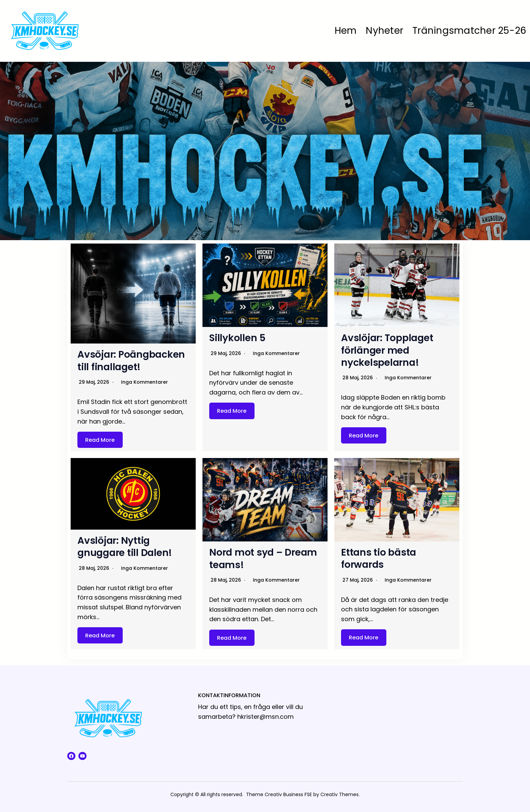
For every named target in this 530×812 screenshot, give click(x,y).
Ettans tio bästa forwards (379, 559)
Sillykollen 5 (237, 338)
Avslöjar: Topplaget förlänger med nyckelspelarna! (387, 350)
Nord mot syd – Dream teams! (263, 559)
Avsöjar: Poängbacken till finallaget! (131, 361)
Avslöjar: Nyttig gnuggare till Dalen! (125, 547)
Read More (100, 440)
